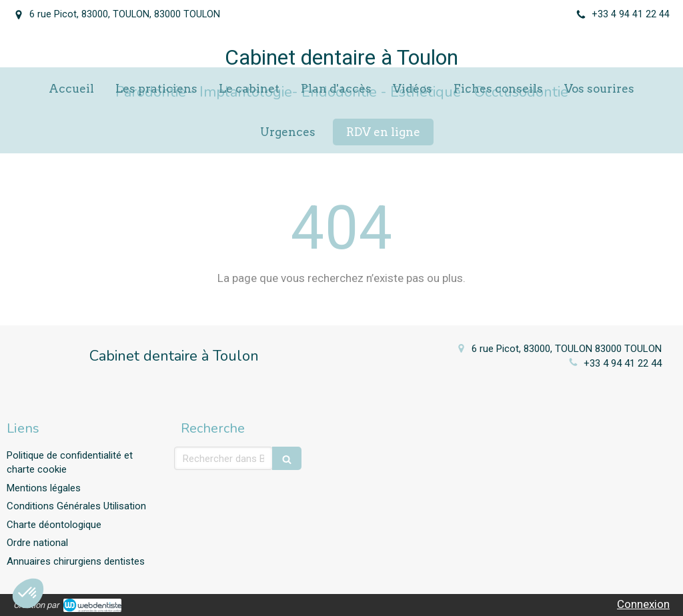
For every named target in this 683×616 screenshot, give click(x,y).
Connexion (643, 604)
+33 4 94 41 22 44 (623, 363)
